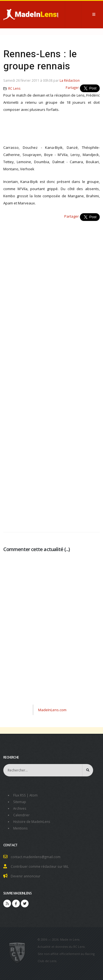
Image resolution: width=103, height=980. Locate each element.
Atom (34, 795)
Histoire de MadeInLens (32, 822)
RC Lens (14, 88)
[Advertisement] (51, 373)
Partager (72, 87)
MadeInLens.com (52, 710)
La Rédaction (70, 80)
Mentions (20, 828)
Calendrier (21, 815)
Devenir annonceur (26, 876)
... (67, 549)
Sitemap (20, 802)
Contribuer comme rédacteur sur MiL (40, 866)
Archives (20, 808)
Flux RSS (20, 795)
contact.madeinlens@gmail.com (36, 857)
